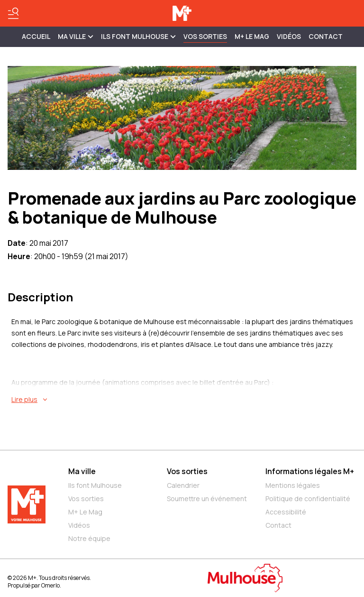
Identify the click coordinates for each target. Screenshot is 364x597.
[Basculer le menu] (13, 13)
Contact (326, 36)
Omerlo (50, 585)
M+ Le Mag (252, 36)
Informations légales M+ (310, 471)
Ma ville (82, 471)
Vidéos (289, 36)
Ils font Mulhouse (95, 485)
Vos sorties (205, 36)
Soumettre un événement (207, 499)
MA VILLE (76, 36)
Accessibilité (286, 512)
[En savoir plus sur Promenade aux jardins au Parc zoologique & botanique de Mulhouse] (184, 400)
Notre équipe (89, 538)
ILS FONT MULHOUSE (138, 36)
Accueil (36, 36)
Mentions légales (293, 485)
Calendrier (183, 485)
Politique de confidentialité (308, 499)
